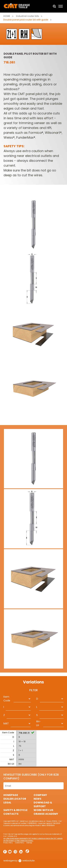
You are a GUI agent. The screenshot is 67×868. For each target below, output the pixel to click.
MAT (6, 723)
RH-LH (39, 723)
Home (7, 16)
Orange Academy (46, 814)
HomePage (11, 795)
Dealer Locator (15, 799)
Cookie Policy (20, 843)
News (37, 799)
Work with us (43, 810)
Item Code (7, 699)
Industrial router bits (28, 16)
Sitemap (29, 843)
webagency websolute (19, 861)
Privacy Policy (8, 843)
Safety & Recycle (15, 810)
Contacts (11, 814)
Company (40, 795)
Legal (7, 803)
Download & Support (43, 804)
